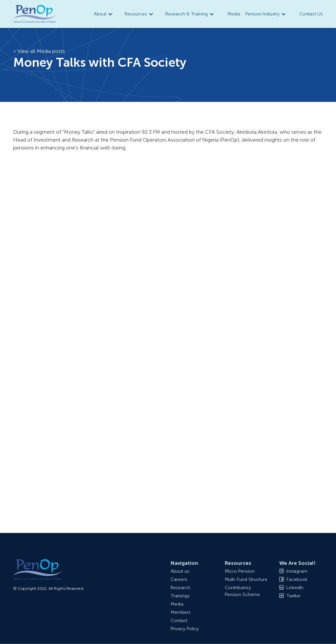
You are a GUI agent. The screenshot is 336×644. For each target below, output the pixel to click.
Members (181, 612)
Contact (179, 621)
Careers (179, 579)
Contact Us (311, 14)
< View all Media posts (39, 51)
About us (180, 571)
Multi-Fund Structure (246, 579)
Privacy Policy (185, 629)
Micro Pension (240, 571)
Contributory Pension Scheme (242, 591)
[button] (104, 14)
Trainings (180, 596)
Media (234, 14)
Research (180, 588)
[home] (34, 14)
